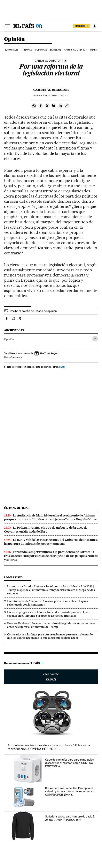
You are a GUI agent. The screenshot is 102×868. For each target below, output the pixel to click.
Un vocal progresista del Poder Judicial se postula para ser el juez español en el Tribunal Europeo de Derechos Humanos (49, 614)
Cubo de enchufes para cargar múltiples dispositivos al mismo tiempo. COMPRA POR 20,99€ (69, 763)
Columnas (41, 50)
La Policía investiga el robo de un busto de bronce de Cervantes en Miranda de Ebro (46, 530)
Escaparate (51, 677)
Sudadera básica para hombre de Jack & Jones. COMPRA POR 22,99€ (70, 818)
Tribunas (27, 50)
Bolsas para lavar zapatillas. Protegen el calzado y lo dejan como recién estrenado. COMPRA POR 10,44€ (70, 791)
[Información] (65, 61)
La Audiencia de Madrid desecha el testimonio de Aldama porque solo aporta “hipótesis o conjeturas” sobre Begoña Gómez (51, 517)
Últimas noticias (17, 508)
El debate (56, 50)
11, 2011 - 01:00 (56, 96)
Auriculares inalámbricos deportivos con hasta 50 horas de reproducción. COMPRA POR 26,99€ (49, 747)
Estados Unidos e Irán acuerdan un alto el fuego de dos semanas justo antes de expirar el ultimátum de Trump (51, 625)
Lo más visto (13, 577)
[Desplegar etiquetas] (95, 339)
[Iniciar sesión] (95, 26)
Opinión (14, 39)
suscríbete (81, 26)
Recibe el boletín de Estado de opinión (33, 311)
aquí (63, 367)
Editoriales (11, 50)
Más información (14, 358)
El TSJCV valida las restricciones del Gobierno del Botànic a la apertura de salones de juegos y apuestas (51, 542)
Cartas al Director (76, 50)
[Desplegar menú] (7, 26)
